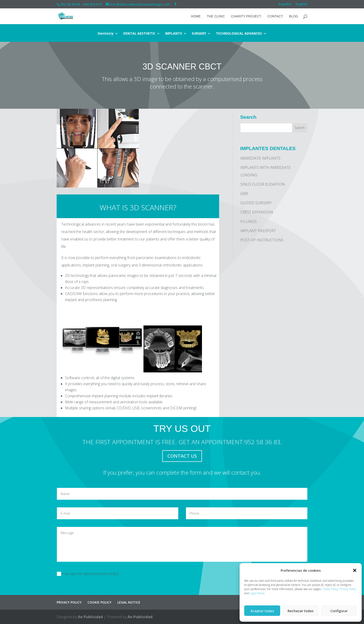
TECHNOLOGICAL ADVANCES (239, 34)
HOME (196, 16)
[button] (355, 570)
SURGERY (199, 34)
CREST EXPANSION (257, 212)
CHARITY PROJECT (246, 16)
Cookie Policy (330, 589)
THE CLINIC (216, 16)
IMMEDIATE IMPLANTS (260, 158)
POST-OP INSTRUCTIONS (262, 240)
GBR (244, 194)
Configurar (339, 611)
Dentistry (106, 34)
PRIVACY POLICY (69, 602)
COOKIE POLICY (99, 602)
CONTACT (275, 16)
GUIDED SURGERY (256, 203)
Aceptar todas (262, 611)
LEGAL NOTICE (129, 602)
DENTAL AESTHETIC (139, 34)
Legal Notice (257, 593)
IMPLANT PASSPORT (258, 231)
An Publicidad (90, 617)
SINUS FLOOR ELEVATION (263, 184)
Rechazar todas (301, 611)
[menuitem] (285, 5)
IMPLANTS (174, 34)
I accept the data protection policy (88, 574)
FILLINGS (249, 221)
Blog (294, 16)
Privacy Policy (348, 589)
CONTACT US (182, 456)
